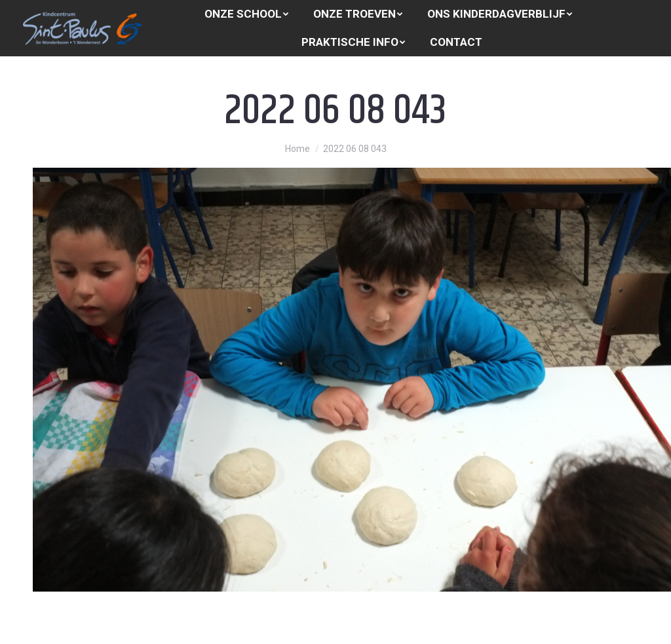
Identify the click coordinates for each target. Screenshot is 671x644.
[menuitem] (246, 14)
